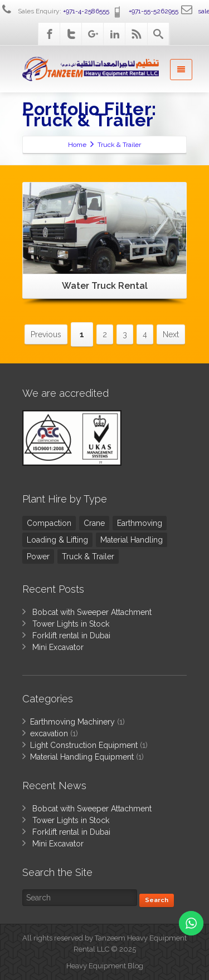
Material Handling (132, 540)
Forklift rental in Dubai (71, 636)
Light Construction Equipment (84, 745)
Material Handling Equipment (82, 757)
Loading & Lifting (57, 540)
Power (38, 557)
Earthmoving (140, 523)
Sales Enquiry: (55, 11)
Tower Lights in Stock (71, 624)
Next (171, 334)
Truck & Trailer (88, 557)
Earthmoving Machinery (72, 722)
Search (157, 900)
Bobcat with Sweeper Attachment (92, 612)
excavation (49, 733)
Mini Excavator (58, 647)
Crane (94, 523)
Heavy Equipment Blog (105, 966)
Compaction (49, 523)
